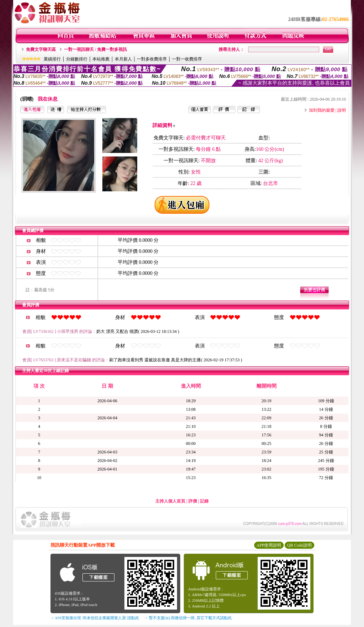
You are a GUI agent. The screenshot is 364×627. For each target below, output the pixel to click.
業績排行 (52, 59)
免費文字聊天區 (41, 49)
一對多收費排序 (152, 59)
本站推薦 (101, 59)
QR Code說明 (299, 545)
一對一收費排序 (187, 59)
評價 (193, 501)
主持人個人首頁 (170, 501)
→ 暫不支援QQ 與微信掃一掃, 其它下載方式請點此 (188, 618)
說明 (342, 110)
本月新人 (123, 59)
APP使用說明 (269, 545)
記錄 (204, 501)
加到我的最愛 (322, 110)
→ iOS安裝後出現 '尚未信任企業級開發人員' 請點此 (95, 618)
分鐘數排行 (77, 59)
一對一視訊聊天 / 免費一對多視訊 (95, 49)
